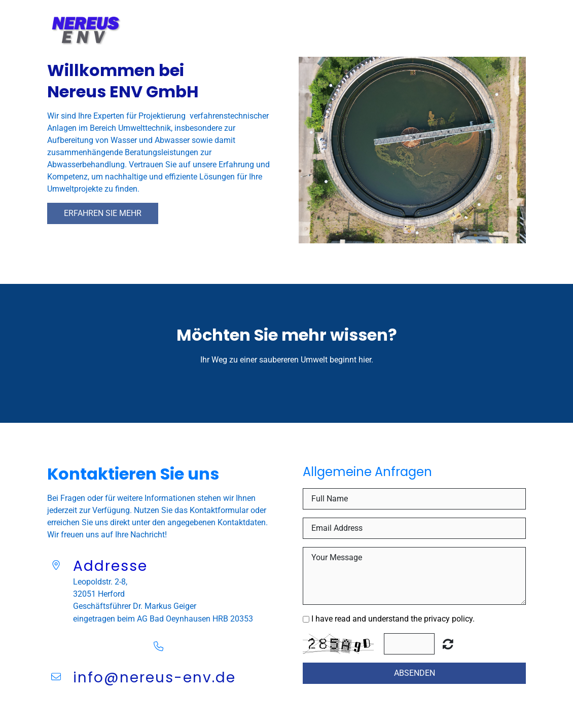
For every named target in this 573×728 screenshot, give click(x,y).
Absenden (415, 673)
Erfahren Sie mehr (103, 213)
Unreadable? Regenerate (448, 644)
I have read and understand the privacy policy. (393, 619)
